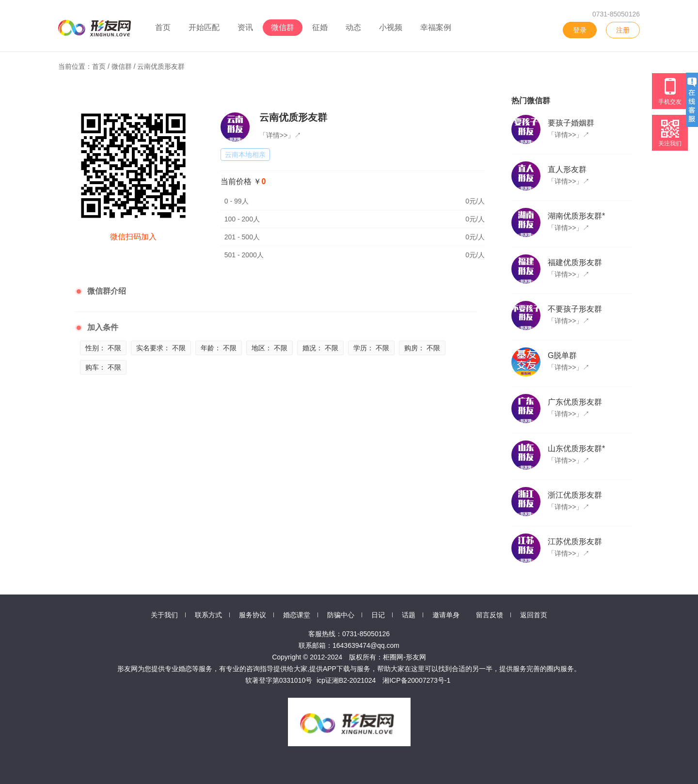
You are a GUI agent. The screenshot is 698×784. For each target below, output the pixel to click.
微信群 (283, 27)
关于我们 (164, 615)
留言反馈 (490, 615)
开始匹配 (204, 27)
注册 (623, 30)
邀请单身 (446, 615)
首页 (163, 27)
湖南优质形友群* (576, 216)
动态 (353, 27)
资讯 (245, 27)
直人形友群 (567, 169)
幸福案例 (436, 27)
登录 (580, 30)
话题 (409, 615)
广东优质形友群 (575, 402)
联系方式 (208, 615)
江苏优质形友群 (575, 541)
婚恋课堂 (297, 615)
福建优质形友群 (575, 262)
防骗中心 (341, 615)
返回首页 (534, 615)
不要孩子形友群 (575, 309)
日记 (378, 615)
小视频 (391, 27)
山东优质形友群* (576, 448)
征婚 (320, 27)
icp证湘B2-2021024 (346, 680)
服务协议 (253, 615)
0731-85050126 (616, 14)
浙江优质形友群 (575, 495)
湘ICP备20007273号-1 (416, 680)
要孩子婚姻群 (571, 123)
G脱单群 (562, 355)
